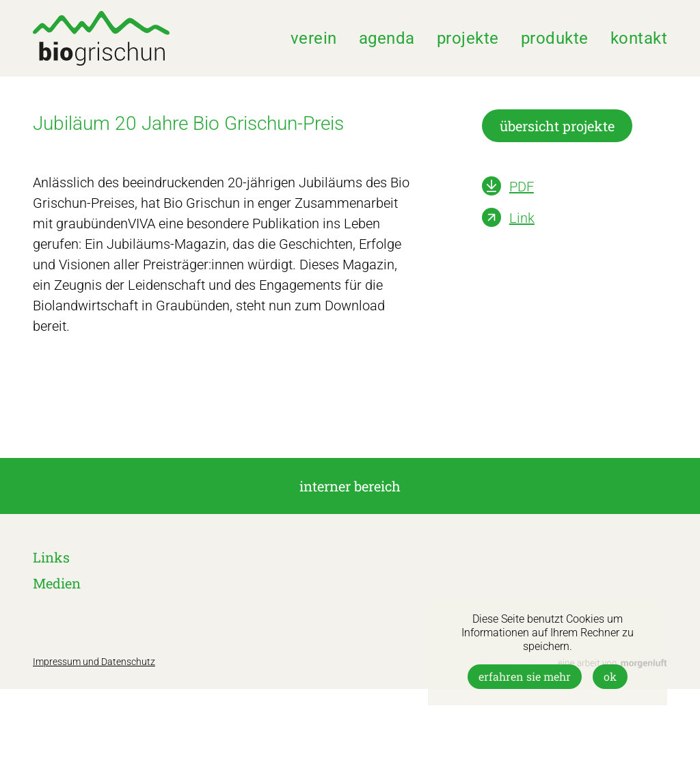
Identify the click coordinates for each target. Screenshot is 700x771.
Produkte (555, 38)
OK (610, 676)
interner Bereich (350, 486)
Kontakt (639, 38)
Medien (57, 583)
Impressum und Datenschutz (94, 662)
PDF (522, 187)
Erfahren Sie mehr (525, 676)
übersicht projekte (557, 126)
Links (51, 557)
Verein (314, 38)
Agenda (387, 38)
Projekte (468, 38)
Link (522, 218)
